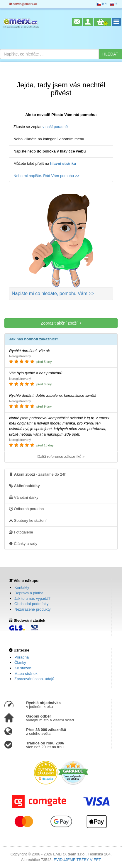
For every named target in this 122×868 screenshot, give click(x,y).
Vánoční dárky (24, 497)
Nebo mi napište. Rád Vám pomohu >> (46, 176)
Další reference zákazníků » (61, 456)
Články (20, 662)
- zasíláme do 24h (38, 474)
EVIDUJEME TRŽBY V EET (77, 860)
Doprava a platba (29, 593)
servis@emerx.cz (23, 4)
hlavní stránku (63, 163)
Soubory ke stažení (28, 520)
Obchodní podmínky (31, 604)
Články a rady (23, 543)
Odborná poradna (27, 509)
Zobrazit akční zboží (61, 323)
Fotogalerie (21, 532)
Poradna (22, 657)
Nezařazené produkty (33, 609)
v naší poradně (55, 127)
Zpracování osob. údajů (34, 679)
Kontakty (22, 587)
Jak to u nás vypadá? (32, 598)
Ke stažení (23, 668)
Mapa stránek (26, 674)
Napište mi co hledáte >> (53, 293)
